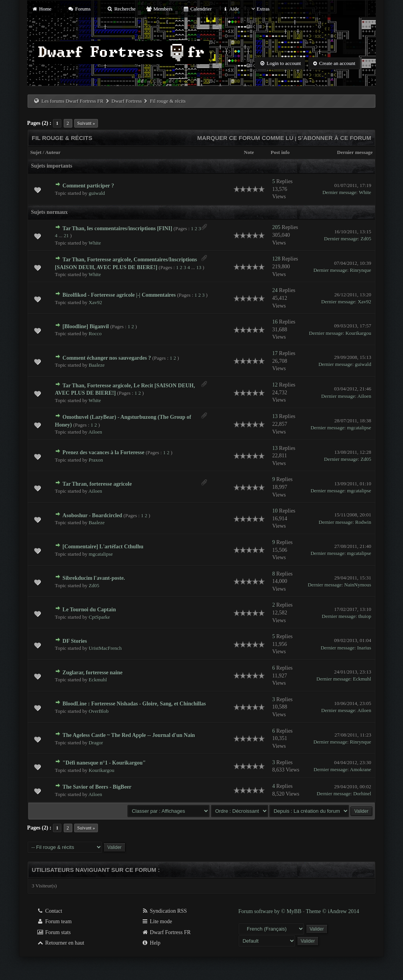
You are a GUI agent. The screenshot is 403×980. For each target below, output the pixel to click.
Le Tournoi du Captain (89, 610)
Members (159, 9)
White (365, 192)
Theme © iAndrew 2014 (332, 911)
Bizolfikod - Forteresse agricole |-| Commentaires (119, 295)
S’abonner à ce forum (334, 138)
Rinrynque (360, 270)
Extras (259, 9)
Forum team (54, 921)
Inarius (364, 648)
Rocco (95, 333)
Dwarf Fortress (127, 101)
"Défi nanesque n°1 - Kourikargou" (104, 763)
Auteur (53, 152)
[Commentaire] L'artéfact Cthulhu (103, 547)
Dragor (96, 743)
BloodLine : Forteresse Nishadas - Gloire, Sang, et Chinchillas (134, 704)
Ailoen (364, 396)
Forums (79, 9)
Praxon (96, 460)
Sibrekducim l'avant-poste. (94, 578)
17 (275, 353)
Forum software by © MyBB (270, 911)
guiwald (97, 193)
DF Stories (75, 641)
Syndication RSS (164, 911)
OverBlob (99, 711)
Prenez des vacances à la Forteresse (104, 452)
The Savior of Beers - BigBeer (97, 787)
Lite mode (157, 921)
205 (277, 227)
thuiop (365, 616)
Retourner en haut (61, 943)
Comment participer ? (88, 186)
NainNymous (358, 585)
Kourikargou (358, 333)
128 (277, 259)
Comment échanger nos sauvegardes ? (107, 358)
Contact (50, 911)
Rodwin (363, 522)
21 (66, 235)
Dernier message (355, 152)
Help (151, 943)
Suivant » (86, 123)
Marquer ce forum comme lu (246, 138)
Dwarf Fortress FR (166, 932)
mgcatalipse (359, 428)
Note (249, 152)
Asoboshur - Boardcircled (92, 515)
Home (42, 9)
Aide (231, 9)
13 (199, 267)
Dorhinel (362, 794)
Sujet (36, 152)
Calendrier (197, 9)
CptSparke (99, 617)
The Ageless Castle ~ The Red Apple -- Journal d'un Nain (129, 735)
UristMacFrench (105, 648)
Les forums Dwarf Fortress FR (73, 101)
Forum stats (54, 932)
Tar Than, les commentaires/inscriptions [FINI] (117, 228)
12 (275, 385)
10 (275, 511)
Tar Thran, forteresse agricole (97, 484)
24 (275, 290)
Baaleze (97, 365)
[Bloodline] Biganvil (86, 326)
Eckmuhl (98, 680)
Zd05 (366, 239)
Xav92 (95, 302)
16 (275, 322)
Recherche (121, 9)
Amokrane (360, 769)
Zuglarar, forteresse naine (92, 673)
